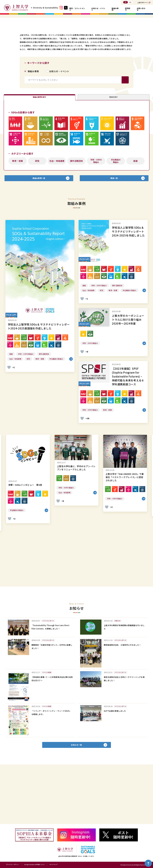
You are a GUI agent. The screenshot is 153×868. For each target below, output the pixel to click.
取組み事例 (115, 9)
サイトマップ (54, 865)
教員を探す (114, 147)
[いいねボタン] (9, 423)
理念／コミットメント (77, 9)
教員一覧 (114, 232)
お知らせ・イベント (98, 9)
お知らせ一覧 (76, 803)
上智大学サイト (143, 2)
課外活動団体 (76, 213)
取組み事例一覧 (39, 232)
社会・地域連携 (57, 213)
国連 (135, 213)
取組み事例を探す (39, 147)
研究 (37, 213)
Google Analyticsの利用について (34, 865)
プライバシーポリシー (13, 865)
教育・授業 (18, 213)
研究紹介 (128, 9)
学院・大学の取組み (96, 213)
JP (126, 2)
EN (130, 2)
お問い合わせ (141, 9)
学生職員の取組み (116, 213)
